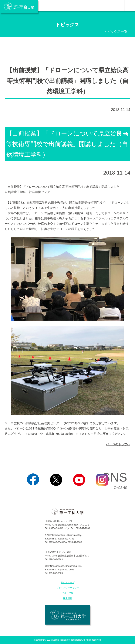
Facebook (33, 491)
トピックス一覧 (116, 32)
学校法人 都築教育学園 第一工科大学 (19, 7)
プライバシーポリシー (68, 588)
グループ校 (68, 593)
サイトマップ (68, 582)
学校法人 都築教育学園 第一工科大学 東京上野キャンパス (67, 615)
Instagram (102, 491)
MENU (130, 5)
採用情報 (68, 598)
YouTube (79, 491)
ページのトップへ (118, 444)
